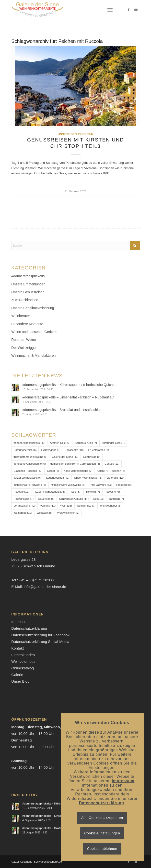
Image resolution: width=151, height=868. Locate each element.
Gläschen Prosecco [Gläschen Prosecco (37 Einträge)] (28, 471)
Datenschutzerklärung (29, 628)
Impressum (20, 622)
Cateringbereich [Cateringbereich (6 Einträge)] (25, 450)
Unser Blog (20, 681)
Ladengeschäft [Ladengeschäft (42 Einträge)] (58, 478)
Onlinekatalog (23, 668)
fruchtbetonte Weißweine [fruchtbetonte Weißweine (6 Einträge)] (30, 457)
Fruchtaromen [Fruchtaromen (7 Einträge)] (99, 450)
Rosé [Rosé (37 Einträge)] (76, 492)
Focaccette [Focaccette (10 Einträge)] (74, 450)
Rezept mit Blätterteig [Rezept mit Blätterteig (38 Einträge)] (49, 492)
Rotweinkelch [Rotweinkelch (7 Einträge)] (23, 499)
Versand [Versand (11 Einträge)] (48, 506)
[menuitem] (110, 10)
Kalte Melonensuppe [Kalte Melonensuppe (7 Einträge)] (78, 471)
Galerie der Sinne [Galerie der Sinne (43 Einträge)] (65, 457)
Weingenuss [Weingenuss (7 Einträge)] (86, 506)
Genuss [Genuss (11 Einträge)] (112, 464)
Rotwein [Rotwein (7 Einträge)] (93, 492)
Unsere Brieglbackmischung (33, 308)
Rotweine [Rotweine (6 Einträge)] (112, 492)
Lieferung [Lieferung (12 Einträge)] (115, 478)
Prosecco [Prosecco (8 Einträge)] (124, 485)
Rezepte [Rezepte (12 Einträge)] (21, 492)
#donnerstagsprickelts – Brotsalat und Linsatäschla (61, 410)
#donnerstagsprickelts (28, 276)
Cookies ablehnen (102, 849)
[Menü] (110, 10)
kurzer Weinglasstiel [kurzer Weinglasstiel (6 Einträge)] (28, 478)
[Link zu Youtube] (136, 10)
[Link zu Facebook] (129, 10)
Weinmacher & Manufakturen (33, 356)
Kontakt (17, 648)
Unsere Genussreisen (75, 134)
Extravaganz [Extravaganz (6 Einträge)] (51, 450)
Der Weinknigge (23, 348)
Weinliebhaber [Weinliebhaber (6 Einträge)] (111, 506)
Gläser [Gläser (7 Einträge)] (53, 471)
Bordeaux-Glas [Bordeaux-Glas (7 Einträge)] (86, 443)
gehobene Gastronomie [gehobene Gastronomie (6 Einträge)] (29, 464)
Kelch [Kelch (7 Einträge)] (102, 471)
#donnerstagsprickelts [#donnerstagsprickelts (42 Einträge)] (29, 443)
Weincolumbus (23, 661)
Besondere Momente (27, 324)
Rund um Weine (23, 340)
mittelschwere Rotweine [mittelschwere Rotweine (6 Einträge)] (30, 485)
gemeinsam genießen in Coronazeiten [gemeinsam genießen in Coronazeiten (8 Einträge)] (75, 464)
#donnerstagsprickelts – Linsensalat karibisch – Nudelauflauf (68, 397)
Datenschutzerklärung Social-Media (40, 642)
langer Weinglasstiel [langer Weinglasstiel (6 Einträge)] (88, 478)
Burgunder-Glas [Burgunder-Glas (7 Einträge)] (113, 443)
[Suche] (75, 246)
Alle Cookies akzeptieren (102, 818)
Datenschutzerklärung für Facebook (40, 635)
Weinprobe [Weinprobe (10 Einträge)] (23, 513)
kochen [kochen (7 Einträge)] (119, 471)
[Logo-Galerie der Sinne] (63, 10)
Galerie (17, 675)
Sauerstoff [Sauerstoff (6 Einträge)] (46, 499)
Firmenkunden (23, 655)
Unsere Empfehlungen (28, 284)
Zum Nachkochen (25, 300)
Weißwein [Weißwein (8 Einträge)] (45, 513)
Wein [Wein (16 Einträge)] (66, 506)
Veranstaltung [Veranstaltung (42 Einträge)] (24, 506)
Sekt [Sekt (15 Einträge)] (99, 499)
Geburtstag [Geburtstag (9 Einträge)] (92, 457)
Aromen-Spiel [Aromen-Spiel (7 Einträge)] (60, 443)
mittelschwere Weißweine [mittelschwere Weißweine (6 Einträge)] (68, 485)
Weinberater (21, 316)
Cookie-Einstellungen (102, 833)
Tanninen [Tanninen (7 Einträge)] (116, 499)
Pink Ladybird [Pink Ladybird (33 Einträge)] (101, 485)
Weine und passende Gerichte (34, 332)
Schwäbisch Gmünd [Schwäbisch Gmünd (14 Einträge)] (74, 499)
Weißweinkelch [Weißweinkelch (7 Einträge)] (68, 513)
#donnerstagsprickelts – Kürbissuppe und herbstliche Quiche (68, 385)
